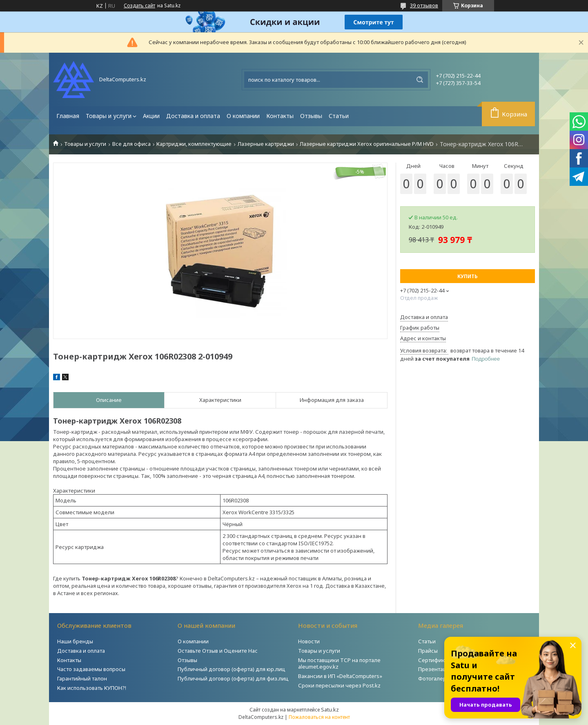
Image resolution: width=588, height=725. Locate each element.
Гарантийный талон (82, 678)
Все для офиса (131, 144)
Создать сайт (139, 6)
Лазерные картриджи (266, 144)
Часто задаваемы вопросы (91, 669)
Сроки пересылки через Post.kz (339, 685)
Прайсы (428, 651)
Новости (309, 641)
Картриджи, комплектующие (194, 144)
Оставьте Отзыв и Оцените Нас (218, 651)
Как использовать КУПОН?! (92, 688)
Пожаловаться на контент (319, 717)
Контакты (280, 116)
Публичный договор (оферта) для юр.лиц (232, 669)
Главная (68, 116)
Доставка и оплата (193, 116)
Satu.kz (330, 709)
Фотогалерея (435, 678)
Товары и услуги (109, 116)
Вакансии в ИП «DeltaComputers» (340, 676)
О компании (243, 116)
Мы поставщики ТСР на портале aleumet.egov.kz (339, 664)
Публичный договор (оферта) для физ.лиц (233, 678)
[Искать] (420, 80)
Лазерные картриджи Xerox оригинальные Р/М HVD (367, 144)
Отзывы (311, 116)
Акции (151, 116)
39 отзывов (424, 5)
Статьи (339, 116)
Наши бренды (75, 641)
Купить (468, 276)
